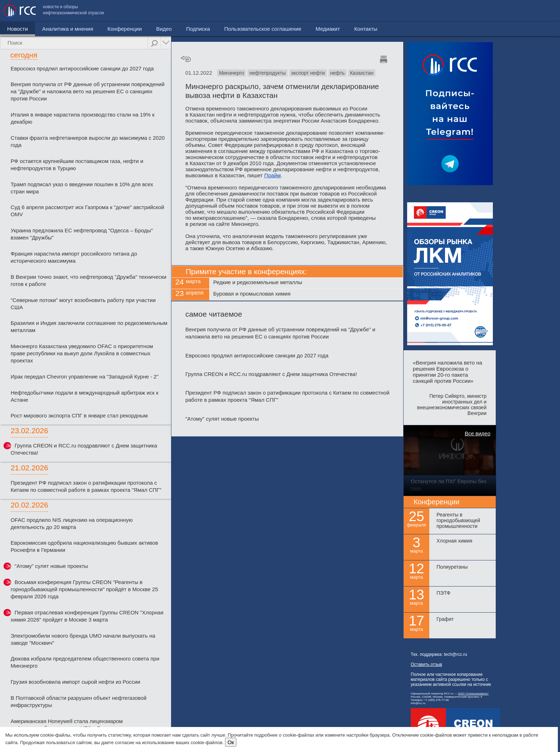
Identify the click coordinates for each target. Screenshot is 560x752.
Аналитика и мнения (68, 29)
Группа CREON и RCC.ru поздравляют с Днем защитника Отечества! (84, 449)
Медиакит (503, 11)
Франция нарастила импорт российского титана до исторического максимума (74, 257)
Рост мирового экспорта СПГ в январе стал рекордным (79, 415)
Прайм (272, 175)
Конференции (125, 29)
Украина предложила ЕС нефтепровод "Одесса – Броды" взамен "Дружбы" (82, 234)
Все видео (477, 433)
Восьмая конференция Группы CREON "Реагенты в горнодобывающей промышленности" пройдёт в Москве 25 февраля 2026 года (84, 589)
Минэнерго (231, 73)
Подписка (198, 29)
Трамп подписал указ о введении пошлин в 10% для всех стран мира (82, 188)
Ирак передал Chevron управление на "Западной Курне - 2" (85, 377)
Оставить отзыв (426, 664)
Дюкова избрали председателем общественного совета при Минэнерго (85, 662)
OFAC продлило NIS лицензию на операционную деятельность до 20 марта (72, 523)
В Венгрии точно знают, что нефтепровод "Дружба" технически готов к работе (89, 280)
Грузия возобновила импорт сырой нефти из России (76, 682)
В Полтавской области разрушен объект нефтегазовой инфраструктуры (79, 701)
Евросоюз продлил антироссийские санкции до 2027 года (82, 68)
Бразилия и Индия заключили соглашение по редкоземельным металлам (89, 326)
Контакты (541, 11)
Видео (164, 29)
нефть (337, 73)
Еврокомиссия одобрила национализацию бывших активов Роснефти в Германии (84, 546)
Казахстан (362, 73)
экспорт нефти (308, 73)
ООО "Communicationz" (473, 694)
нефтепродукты (267, 73)
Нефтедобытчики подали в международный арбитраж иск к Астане (85, 396)
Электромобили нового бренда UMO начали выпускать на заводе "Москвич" (83, 639)
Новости (17, 29)
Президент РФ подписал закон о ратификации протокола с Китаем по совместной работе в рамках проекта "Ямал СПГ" (86, 486)
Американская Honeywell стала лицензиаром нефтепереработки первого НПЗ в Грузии (67, 725)
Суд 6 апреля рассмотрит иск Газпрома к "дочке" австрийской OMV (87, 211)
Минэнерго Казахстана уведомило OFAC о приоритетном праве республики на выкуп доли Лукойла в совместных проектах (82, 353)
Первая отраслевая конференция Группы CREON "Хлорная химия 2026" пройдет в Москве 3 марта (87, 616)
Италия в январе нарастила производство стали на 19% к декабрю (83, 118)
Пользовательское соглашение (438, 11)
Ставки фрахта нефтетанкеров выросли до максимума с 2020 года (88, 141)
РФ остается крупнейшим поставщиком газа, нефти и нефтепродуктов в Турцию (77, 165)
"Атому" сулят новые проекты (51, 566)
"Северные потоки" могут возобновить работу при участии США (83, 304)
